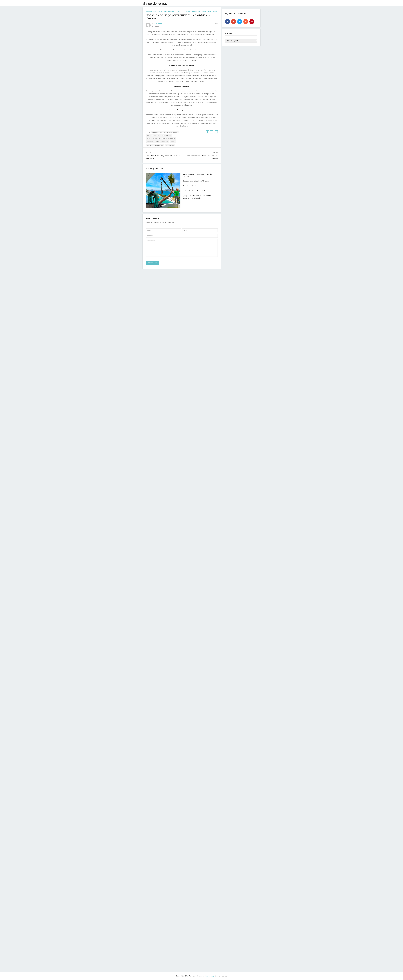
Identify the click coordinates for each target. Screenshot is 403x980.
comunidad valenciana (191, 11)
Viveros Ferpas (160, 24)
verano (173, 142)
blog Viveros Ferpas (153, 135)
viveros (149, 145)
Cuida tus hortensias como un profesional (198, 186)
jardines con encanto (162, 142)
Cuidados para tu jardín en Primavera (196, 181)
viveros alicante (158, 145)
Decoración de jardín (153, 139)
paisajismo (217, 11)
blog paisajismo (172, 132)
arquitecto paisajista (168, 11)
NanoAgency (209, 976)
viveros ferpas (170, 145)
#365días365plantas (153, 11)
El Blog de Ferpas (155, 4)
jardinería (150, 142)
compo (179, 11)
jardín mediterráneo (168, 139)
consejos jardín (206, 11)
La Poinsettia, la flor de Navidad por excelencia (199, 191)
